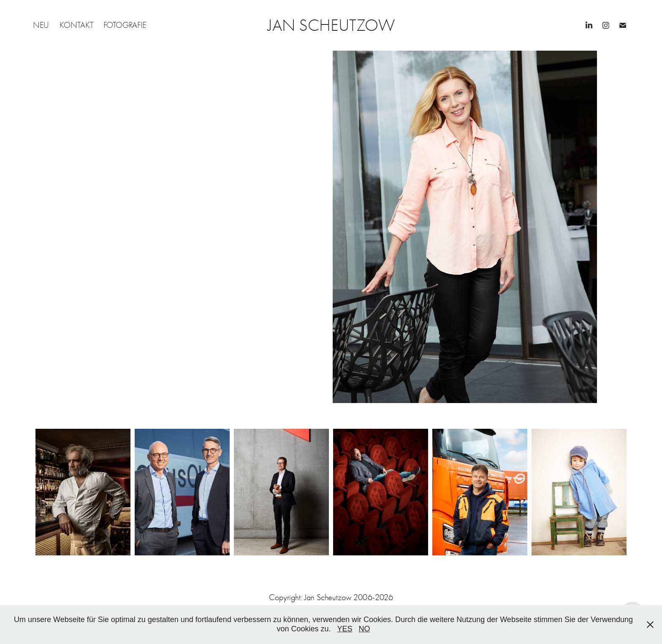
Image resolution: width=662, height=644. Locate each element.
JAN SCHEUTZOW (331, 25)
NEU (41, 25)
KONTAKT (76, 25)
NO (365, 629)
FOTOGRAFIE (125, 25)
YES (345, 629)
